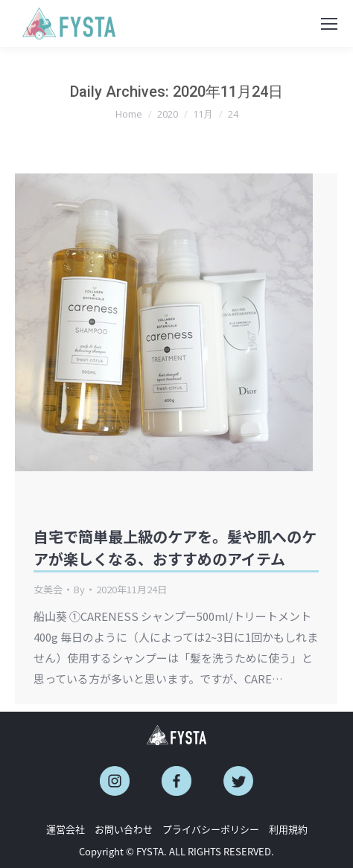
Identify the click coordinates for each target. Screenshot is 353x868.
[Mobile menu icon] (329, 24)
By (79, 589)
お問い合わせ (124, 829)
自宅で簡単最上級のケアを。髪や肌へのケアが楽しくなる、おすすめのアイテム (175, 548)
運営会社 (66, 829)
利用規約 (288, 829)
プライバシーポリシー (211, 829)
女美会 (48, 589)
